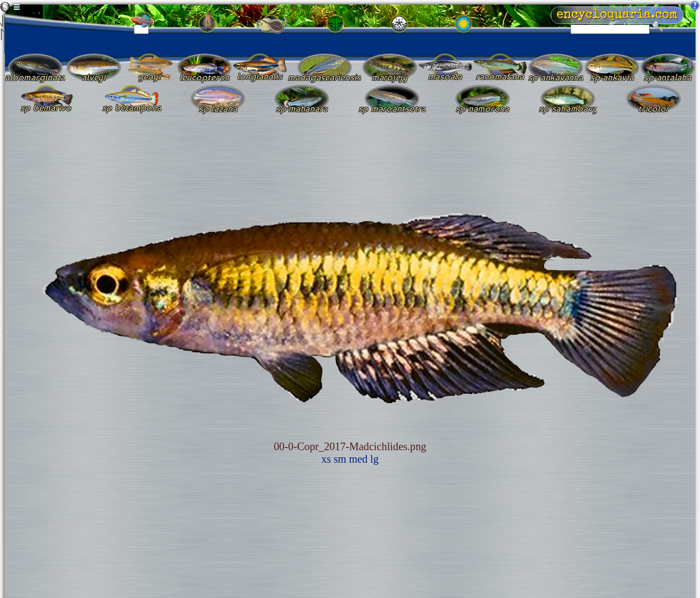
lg (374, 459)
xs (326, 459)
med (358, 459)
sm (340, 459)
